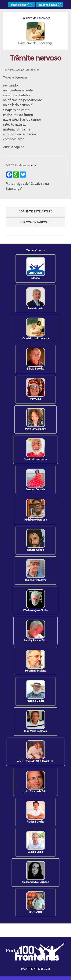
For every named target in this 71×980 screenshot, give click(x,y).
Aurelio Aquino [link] (14, 147)
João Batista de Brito (36, 782)
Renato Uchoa (36, 540)
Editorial (36, 268)
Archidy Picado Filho (35, 631)
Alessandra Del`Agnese (35, 872)
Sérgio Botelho (36, 359)
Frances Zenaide (35, 480)
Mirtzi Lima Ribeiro (36, 419)
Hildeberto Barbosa (36, 510)
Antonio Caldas (36, 691)
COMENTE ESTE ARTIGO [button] (35, 211)
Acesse (32, 165)
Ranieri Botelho (36, 812)
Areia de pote (36, 299)
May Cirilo (36, 389)
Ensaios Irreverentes (35, 450)
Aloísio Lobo (36, 842)
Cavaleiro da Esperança (36, 329)
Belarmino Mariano (35, 661)
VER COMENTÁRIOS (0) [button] (36, 222)
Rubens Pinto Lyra (35, 570)
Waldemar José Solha (35, 601)
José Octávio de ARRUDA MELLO (35, 752)
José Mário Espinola (35, 721)
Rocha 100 (36, 903)
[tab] (35, 212)
